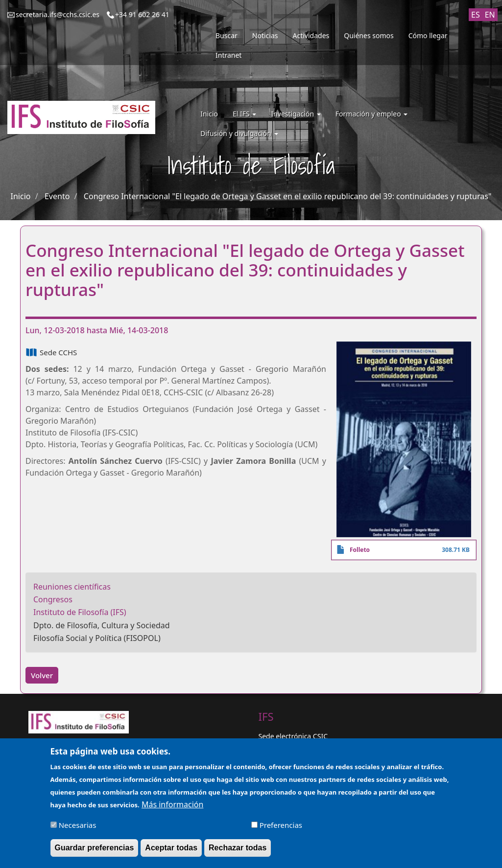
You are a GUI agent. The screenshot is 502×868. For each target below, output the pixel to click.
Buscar (227, 35)
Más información (172, 809)
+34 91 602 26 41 (142, 14)
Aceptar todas (171, 853)
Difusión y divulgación (239, 133)
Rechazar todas (238, 853)
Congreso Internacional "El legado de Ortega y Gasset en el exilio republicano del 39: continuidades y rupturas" (288, 196)
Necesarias (78, 830)
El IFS (244, 114)
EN (490, 15)
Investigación (296, 114)
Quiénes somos (369, 35)
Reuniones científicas (72, 587)
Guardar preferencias (95, 853)
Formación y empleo (372, 114)
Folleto (360, 550)
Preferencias (281, 830)
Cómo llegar (428, 35)
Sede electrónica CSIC (293, 736)
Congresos (53, 599)
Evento (57, 196)
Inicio (209, 114)
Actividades (311, 35)
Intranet (228, 55)
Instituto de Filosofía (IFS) (80, 612)
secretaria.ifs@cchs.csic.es (58, 14)
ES (476, 15)
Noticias (265, 35)
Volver (42, 675)
